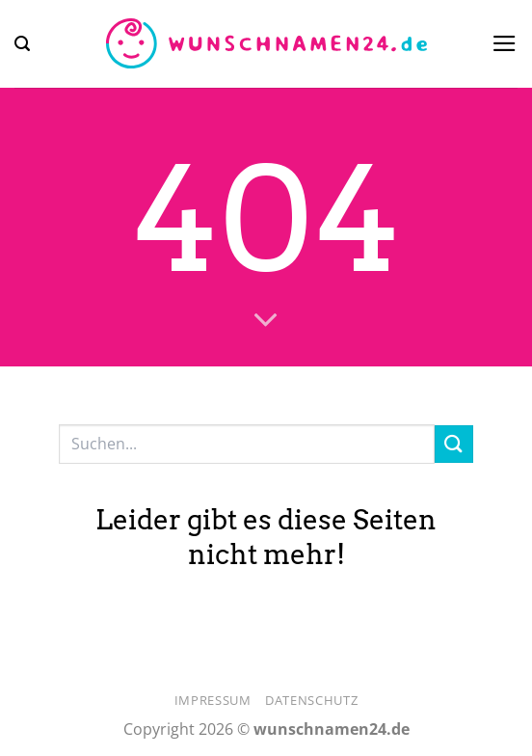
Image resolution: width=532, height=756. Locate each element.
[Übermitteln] (454, 444)
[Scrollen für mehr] (266, 321)
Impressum (213, 700)
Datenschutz (311, 700)
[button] (22, 44)
